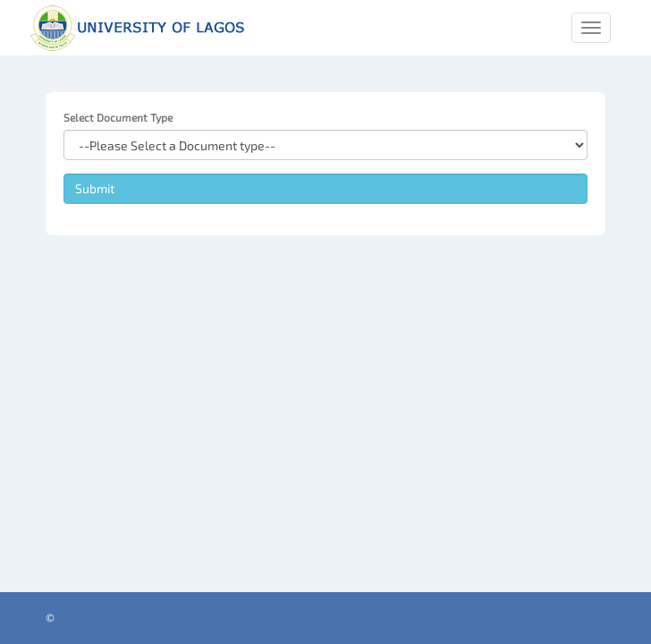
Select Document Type (118, 117)
